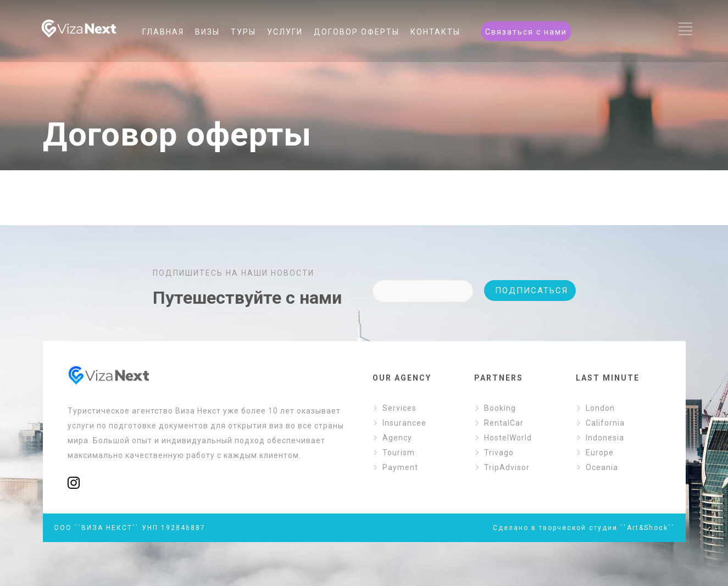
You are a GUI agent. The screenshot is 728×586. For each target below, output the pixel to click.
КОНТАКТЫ (435, 32)
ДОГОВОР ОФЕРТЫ (357, 32)
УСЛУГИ (285, 32)
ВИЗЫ (207, 32)
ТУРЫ (243, 32)
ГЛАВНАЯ (163, 32)
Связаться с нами (526, 32)
